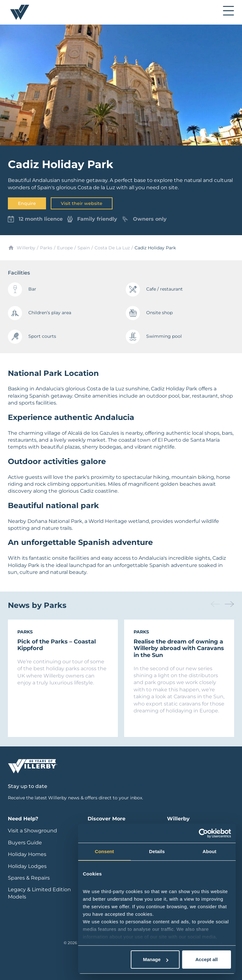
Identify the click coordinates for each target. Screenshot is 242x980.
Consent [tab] (104, 851)
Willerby (26, 248)
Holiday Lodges (27, 866)
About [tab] (210, 851)
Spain (84, 248)
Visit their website (82, 203)
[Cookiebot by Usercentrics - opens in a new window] (203, 833)
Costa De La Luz (112, 248)
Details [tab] (157, 851)
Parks (46, 248)
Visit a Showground (32, 831)
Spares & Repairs (29, 878)
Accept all (207, 959)
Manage (156, 959)
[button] (229, 604)
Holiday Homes (27, 854)
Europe (65, 248)
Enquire (27, 203)
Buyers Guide (25, 843)
